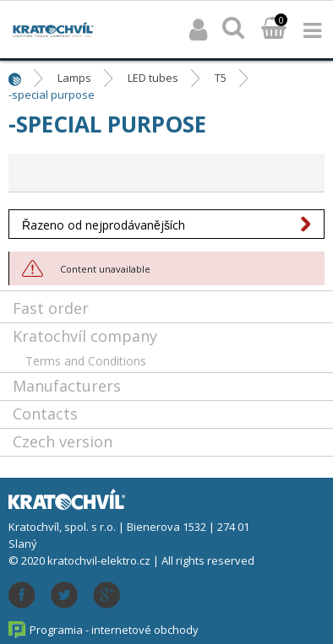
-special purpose (52, 95)
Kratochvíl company (85, 336)
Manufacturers (67, 386)
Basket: (274, 30)
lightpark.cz (53, 30)
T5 (221, 78)
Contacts (45, 414)
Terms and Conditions (86, 361)
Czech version (63, 441)
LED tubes (153, 78)
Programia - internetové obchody (114, 630)
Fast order (51, 308)
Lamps (74, 78)
